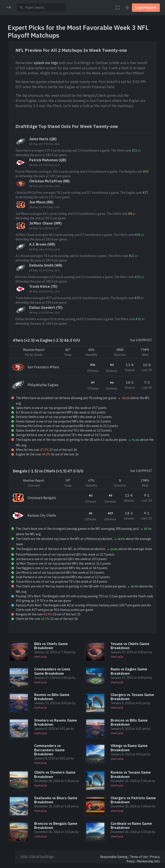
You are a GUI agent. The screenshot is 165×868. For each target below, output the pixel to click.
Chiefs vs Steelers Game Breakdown (64, 781)
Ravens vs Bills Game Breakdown (61, 705)
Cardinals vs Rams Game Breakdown (138, 830)
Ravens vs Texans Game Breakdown (137, 781)
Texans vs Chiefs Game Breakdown (137, 655)
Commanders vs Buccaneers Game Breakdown (58, 756)
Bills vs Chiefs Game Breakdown (60, 655)
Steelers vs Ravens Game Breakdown (65, 730)
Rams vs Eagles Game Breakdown (136, 680)
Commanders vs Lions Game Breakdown (61, 680)
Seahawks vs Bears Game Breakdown (65, 806)
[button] (7, 21)
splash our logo (56, 63)
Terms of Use (139, 861)
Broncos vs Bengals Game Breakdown (65, 830)
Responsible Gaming (114, 861)
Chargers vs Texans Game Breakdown (139, 705)
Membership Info (148, 866)
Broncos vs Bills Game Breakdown (136, 730)
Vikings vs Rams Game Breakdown (136, 754)
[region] (7, 431)
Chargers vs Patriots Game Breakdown (134, 806)
